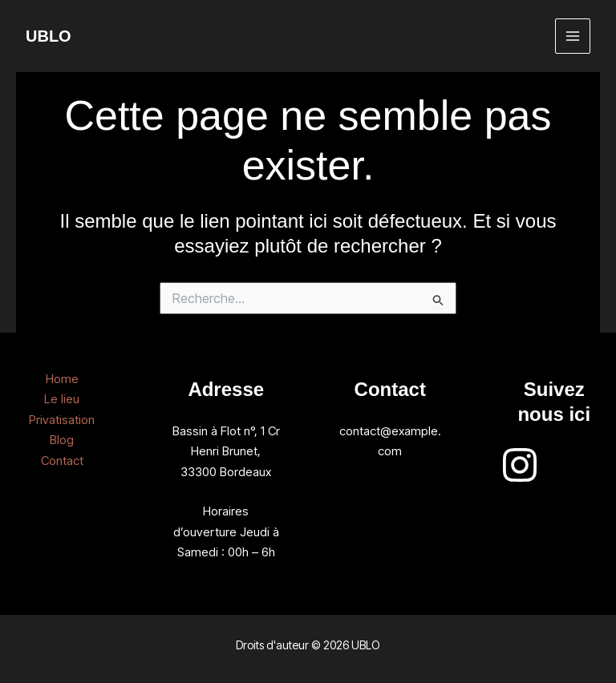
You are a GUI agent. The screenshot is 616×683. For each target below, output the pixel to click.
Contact (62, 461)
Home (62, 379)
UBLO (49, 36)
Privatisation (62, 420)
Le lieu (62, 399)
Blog (62, 440)
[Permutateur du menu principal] (573, 36)
